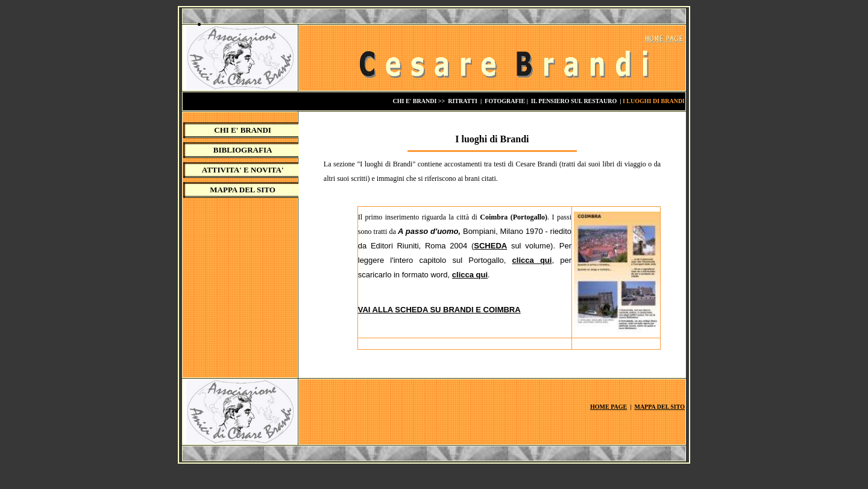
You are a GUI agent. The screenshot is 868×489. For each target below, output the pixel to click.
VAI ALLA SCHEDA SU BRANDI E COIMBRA (439, 310)
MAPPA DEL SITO (243, 190)
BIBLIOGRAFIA (243, 150)
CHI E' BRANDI (243, 130)
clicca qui (532, 260)
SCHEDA (490, 246)
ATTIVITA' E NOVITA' (243, 170)
